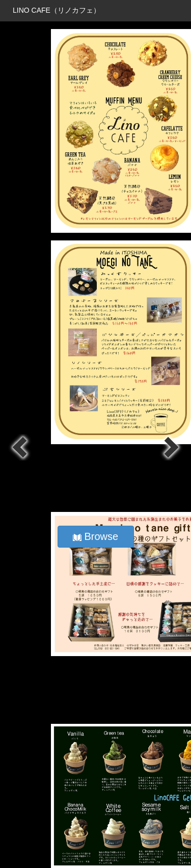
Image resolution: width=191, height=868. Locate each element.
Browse (95, 536)
